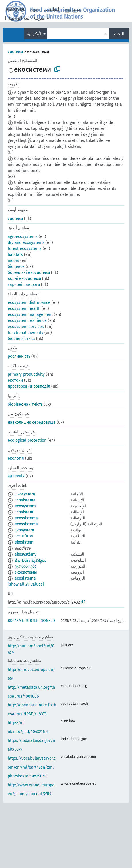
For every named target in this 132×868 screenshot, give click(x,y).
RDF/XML (16, 621)
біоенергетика (21, 339)
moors (13, 261)
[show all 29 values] (26, 584)
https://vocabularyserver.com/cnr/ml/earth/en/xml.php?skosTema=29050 (32, 767)
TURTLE (32, 621)
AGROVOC (16, 9)
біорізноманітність (25, 404)
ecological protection (27, 440)
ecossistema (26, 518)
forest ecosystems (25, 249)
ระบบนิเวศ (24, 536)
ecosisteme (25, 578)
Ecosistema (25, 500)
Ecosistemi (24, 512)
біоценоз (16, 267)
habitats (15, 255)
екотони (15, 380)
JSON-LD (47, 621)
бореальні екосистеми (29, 273)
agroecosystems (23, 237)
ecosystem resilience (27, 321)
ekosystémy (25, 554)
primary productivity (26, 374)
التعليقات (52, 9)
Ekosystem (24, 530)
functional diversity (25, 333)
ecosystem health (24, 309)
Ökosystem (25, 494)
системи (15, 52)
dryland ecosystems (26, 243)
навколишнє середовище (32, 422)
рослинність (19, 356)
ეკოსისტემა (25, 566)
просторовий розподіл (29, 386)
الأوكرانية (35, 34)
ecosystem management (30, 315)
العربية (39, 18)
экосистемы (26, 572)
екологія (16, 458)
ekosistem (24, 542)
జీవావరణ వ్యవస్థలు (30, 560)
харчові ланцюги (24, 285)
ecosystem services (26, 327)
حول (34, 9)
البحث (119, 34)
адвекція (16, 476)
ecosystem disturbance (29, 303)
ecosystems (25, 506)
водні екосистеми (24, 279)
